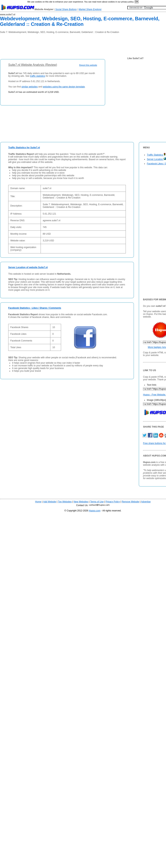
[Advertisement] (70, 45)
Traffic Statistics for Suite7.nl (24, 148)
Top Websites (65, 502)
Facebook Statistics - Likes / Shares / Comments (35, 308)
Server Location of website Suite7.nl (28, 267)
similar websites (30, 87)
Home (38, 502)
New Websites (81, 502)
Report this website (88, 65)
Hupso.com (95, 511)
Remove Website (130, 502)
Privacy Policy (113, 502)
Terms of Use (97, 502)
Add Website (50, 502)
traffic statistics (38, 76)
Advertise (146, 502)
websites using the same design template (64, 87)
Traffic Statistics (156, 155)
